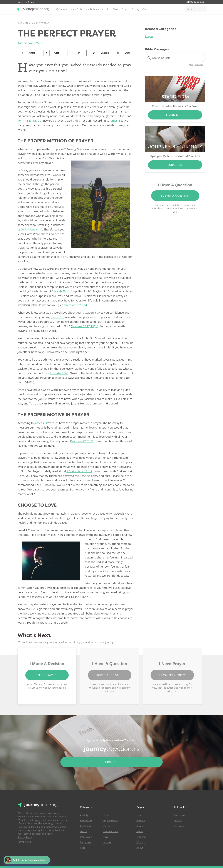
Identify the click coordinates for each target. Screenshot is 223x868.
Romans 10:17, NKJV (85, 326)
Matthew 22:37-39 (82, 441)
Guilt (106, 815)
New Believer (92, 9)
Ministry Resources (28, 2)
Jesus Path (76, 9)
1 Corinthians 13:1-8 (79, 471)
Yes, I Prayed (47, 675)
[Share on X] (53, 53)
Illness (107, 826)
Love (106, 837)
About (140, 848)
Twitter (178, 821)
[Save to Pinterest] (77, 53)
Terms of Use (24, 842)
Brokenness (86, 821)
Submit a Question (175, 196)
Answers (141, 821)
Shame (107, 842)
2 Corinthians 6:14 (30, 229)
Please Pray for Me (172, 675)
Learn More (175, 115)
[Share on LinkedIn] (101, 53)
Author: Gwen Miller (30, 43)
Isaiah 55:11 (62, 291)
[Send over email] (125, 53)
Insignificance (111, 832)
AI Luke (106, 9)
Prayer (125, 9)
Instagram (180, 826)
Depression (86, 837)
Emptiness (86, 842)
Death (83, 832)
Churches (141, 837)
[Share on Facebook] (29, 53)
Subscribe (175, 165)
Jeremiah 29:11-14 (75, 305)
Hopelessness (111, 821)
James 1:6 (58, 317)
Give (145, 9)
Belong (135, 9)
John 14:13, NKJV (29, 121)
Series (140, 832)
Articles (140, 826)
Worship (141, 842)
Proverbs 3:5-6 (59, 373)
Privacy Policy (25, 837)
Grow (116, 9)
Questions (62, 9)
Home (140, 815)
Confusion (85, 826)
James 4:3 (116, 121)
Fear (83, 848)
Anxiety (84, 815)
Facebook (179, 815)
